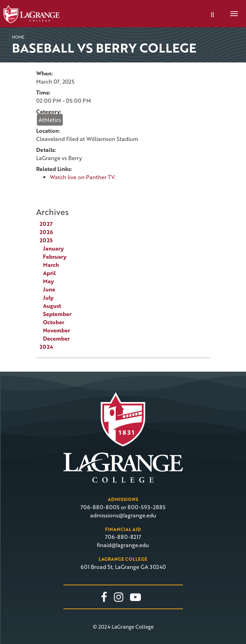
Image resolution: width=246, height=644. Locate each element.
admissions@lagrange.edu (123, 515)
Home (18, 37)
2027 (46, 224)
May (48, 281)
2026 (46, 232)
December (56, 339)
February (55, 257)
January (53, 248)
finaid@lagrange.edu (123, 545)
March (51, 265)
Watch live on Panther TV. (83, 177)
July (48, 298)
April (49, 273)
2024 (46, 347)
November (56, 330)
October (54, 322)
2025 (46, 240)
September (57, 314)
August (52, 306)
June (49, 289)
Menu (232, 10)
